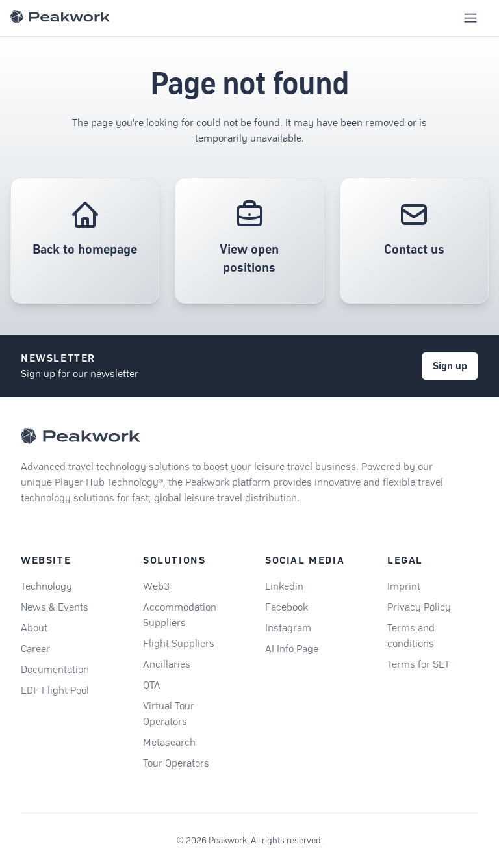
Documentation (55, 669)
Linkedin (284, 586)
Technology (46, 586)
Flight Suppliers (179, 643)
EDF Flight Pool (55, 690)
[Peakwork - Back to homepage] (80, 436)
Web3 (156, 586)
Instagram (288, 628)
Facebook (287, 607)
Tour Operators (176, 763)
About (34, 628)
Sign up (450, 366)
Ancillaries (167, 664)
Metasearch (169, 742)
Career (35, 649)
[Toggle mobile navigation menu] (470, 18)
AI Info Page (292, 649)
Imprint (404, 586)
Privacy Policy (419, 607)
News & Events (55, 607)
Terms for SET (418, 664)
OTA (152, 685)
